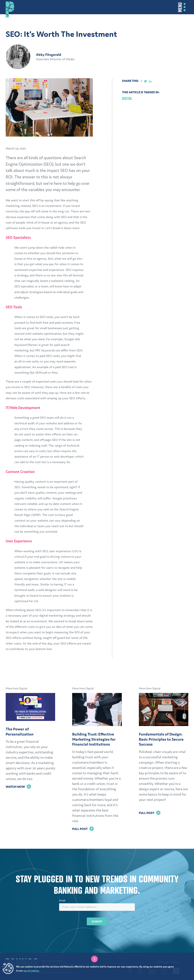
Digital (127, 98)
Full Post (83, 829)
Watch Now (18, 787)
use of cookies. (31, 971)
